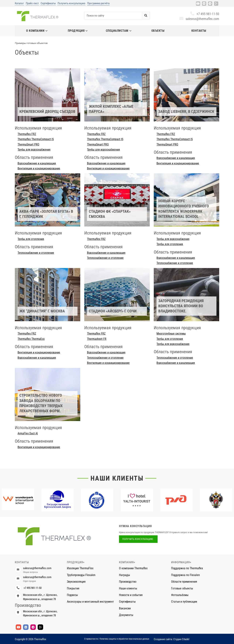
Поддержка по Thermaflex (187, 568)
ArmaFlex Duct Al (28, 433)
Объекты (158, 31)
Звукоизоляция (76, 582)
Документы (126, 615)
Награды (124, 575)
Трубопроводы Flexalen (81, 575)
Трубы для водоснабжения (34, 150)
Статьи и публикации (184, 602)
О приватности (91, 639)
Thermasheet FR (97, 339)
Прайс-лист (32, 3)
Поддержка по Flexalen (185, 575)
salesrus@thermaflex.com (199, 19)
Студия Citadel (181, 639)
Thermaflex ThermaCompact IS (36, 139)
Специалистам (119, 31)
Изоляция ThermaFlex (80, 568)
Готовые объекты (182, 588)
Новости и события (131, 595)
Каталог (19, 3)
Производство (128, 582)
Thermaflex (40, 639)
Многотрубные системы (171, 334)
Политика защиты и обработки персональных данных (124, 639)
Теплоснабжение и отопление (36, 253)
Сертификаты (48, 3)
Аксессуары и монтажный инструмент (90, 602)
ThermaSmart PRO (28, 144)
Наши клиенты (117, 478)
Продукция (78, 31)
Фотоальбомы (180, 595)
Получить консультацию (71, 3)
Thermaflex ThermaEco (31, 339)
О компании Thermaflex (133, 568)
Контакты (199, 31)
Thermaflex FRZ (27, 134)
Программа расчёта (98, 3)
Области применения (184, 582)
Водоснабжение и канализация (37, 163)
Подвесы (72, 595)
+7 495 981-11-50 (205, 14)
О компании (37, 31)
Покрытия (73, 588)
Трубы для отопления (31, 239)
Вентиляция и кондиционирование (39, 168)
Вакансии (125, 608)
